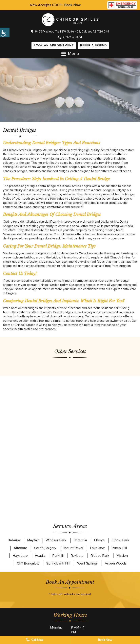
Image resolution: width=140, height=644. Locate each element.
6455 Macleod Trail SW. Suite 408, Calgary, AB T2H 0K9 (70, 32)
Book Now (72, 5)
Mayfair (33, 540)
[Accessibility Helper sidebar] (5, 33)
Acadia (40, 556)
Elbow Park (120, 540)
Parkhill (58, 556)
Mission (122, 556)
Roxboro (77, 556)
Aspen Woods (116, 563)
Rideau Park (100, 556)
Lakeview (97, 548)
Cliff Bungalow (28, 563)
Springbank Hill (58, 563)
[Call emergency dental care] (122, 4)
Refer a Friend (93, 45)
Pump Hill (119, 548)
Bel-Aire (14, 540)
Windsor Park (56, 540)
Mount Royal (73, 548)
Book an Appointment (54, 45)
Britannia (80, 540)
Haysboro (20, 556)
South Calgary (45, 548)
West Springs (87, 563)
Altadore (20, 548)
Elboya (99, 540)
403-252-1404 (70, 37)
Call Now (35, 640)
